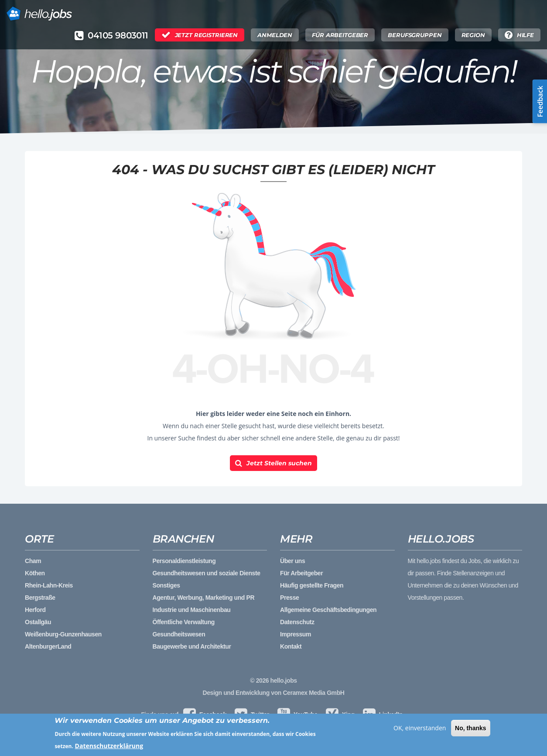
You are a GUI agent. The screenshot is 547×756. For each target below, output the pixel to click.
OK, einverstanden (420, 729)
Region (473, 35)
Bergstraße (40, 598)
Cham (33, 561)
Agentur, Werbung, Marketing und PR (204, 598)
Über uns (292, 561)
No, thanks (471, 729)
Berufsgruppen (415, 35)
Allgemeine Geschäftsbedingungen (328, 610)
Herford (35, 610)
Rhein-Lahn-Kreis (49, 585)
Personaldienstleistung (184, 561)
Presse (289, 598)
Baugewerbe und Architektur (192, 646)
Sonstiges (166, 585)
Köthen (35, 573)
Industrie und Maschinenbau (192, 610)
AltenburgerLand (48, 646)
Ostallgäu (38, 622)
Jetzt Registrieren (207, 35)
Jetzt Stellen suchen (279, 463)
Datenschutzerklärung (109, 747)
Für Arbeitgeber (340, 35)
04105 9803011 (118, 35)
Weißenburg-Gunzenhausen (63, 634)
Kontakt (291, 646)
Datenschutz (297, 622)
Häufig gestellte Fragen (312, 585)
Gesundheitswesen (179, 634)
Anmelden (275, 35)
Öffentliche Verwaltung (184, 622)
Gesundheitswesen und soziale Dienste (207, 573)
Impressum (296, 634)
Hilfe (525, 35)
